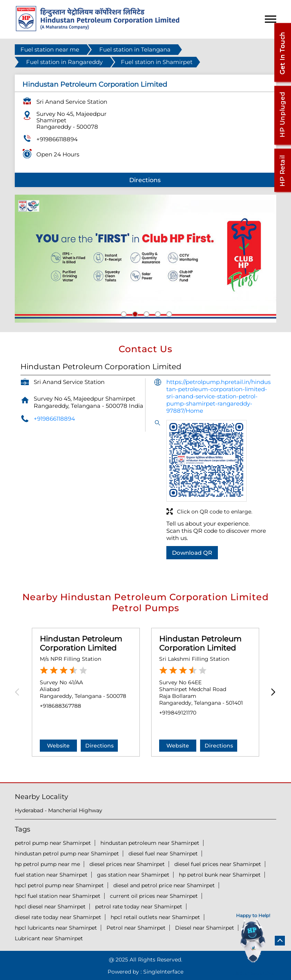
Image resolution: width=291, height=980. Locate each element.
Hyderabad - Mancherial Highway (59, 810)
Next (271, 692)
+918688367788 (60, 706)
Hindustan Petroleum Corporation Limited (81, 643)
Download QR (192, 553)
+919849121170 (178, 713)
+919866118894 (57, 139)
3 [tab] (145, 313)
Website (58, 746)
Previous (20, 692)
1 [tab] (123, 313)
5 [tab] (168, 313)
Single (163, 972)
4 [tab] (157, 313)
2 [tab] (134, 313)
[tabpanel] (145, 259)
